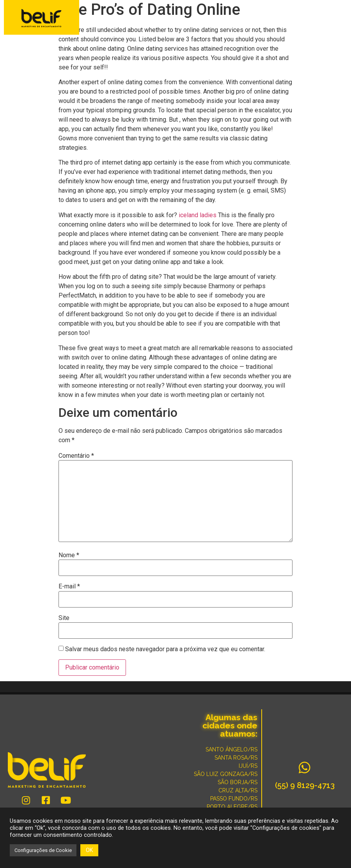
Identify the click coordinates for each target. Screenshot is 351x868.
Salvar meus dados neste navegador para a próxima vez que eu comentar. (165, 649)
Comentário (76, 456)
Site (64, 618)
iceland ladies (198, 215)
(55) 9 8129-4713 (305, 785)
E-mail (69, 586)
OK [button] (89, 850)
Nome (69, 555)
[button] (340, 18)
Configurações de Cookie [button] (43, 850)
